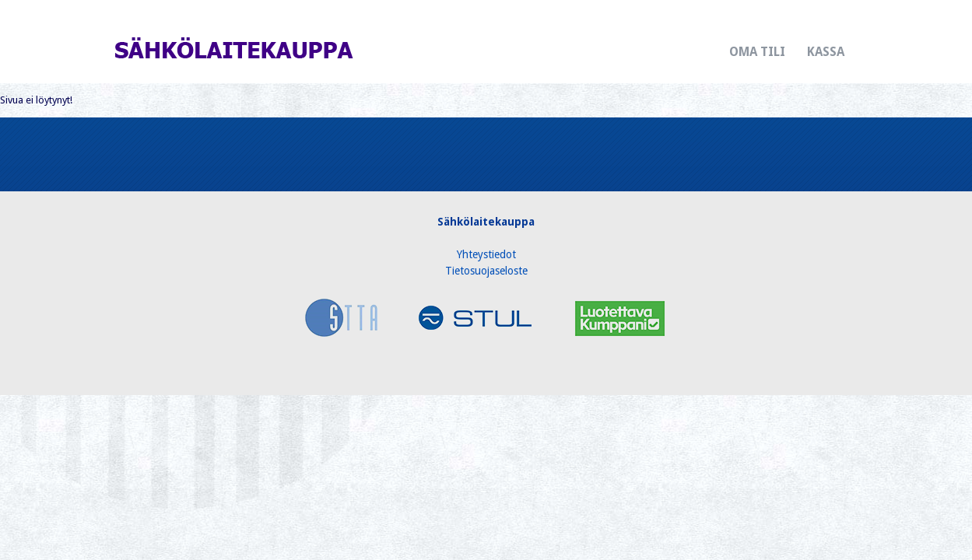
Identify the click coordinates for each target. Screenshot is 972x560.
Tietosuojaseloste (486, 271)
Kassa (826, 52)
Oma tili (757, 52)
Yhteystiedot (486, 254)
